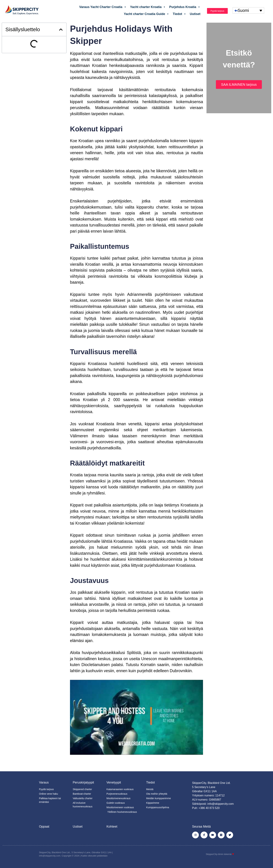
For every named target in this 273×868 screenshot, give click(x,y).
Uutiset (195, 14)
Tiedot (180, 14)
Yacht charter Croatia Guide (147, 14)
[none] (248, 10)
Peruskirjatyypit (83, 782)
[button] (61, 30)
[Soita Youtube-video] (136, 717)
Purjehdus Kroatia (185, 7)
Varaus (44, 782)
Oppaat (44, 827)
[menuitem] (248, 10)
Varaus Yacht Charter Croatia (103, 7)
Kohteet (112, 827)
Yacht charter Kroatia (148, 7)
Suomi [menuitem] (243, 10)
